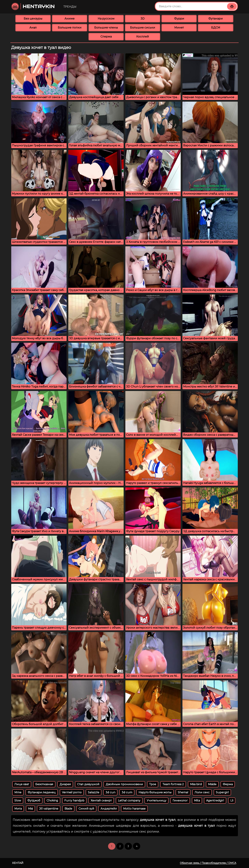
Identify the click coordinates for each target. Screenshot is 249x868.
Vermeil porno (72, 792)
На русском (106, 19)
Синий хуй (86, 809)
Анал (33, 28)
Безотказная (44, 784)
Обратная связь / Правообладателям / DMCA (208, 863)
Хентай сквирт (101, 801)
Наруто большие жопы (155, 792)
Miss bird (196, 784)
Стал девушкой (88, 784)
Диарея (65, 784)
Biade (68, 809)
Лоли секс (202, 792)
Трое (153, 784)
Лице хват (22, 784)
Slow (18, 801)
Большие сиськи (143, 28)
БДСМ (216, 28)
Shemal (183, 792)
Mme (18, 792)
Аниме (70, 19)
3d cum (127, 792)
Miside (212, 784)
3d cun (110, 792)
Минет (179, 28)
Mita (197, 801)
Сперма (106, 37)
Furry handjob (74, 801)
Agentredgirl (215, 801)
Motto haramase (134, 809)
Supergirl (222, 792)
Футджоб (34, 801)
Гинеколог (180, 801)
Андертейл (109, 809)
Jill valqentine (49, 809)
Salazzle (94, 792)
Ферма (228, 784)
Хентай (18, 863)
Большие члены (106, 28)
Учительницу (156, 801)
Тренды (70, 7)
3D (143, 19)
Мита (18, 809)
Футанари (216, 19)
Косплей (143, 37)
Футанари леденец (42, 792)
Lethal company (129, 801)
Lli (232, 801)
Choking (52, 801)
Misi (30, 809)
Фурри (179, 19)
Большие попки (70, 28)
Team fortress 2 (173, 784)
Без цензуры (33, 19)
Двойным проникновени (124, 784)
